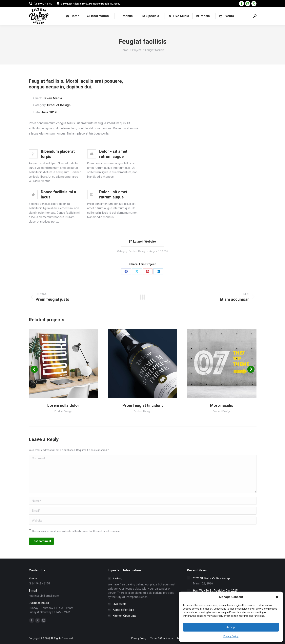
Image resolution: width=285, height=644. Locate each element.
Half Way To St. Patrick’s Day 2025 (215, 591)
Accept (231, 627)
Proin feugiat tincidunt (143, 405)
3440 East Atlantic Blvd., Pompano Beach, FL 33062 (88, 4)
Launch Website (143, 242)
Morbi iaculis (222, 405)
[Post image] (189, 578)
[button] (277, 597)
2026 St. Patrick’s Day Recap (211, 578)
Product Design (138, 251)
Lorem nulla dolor (63, 405)
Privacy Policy (231, 636)
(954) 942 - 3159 (40, 4)
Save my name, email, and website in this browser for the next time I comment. (77, 531)
